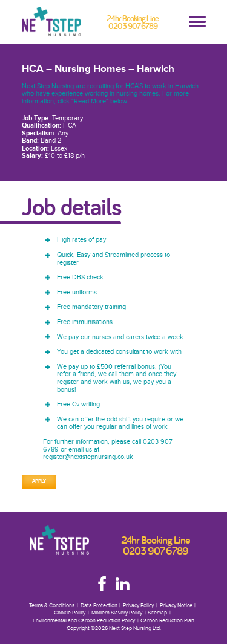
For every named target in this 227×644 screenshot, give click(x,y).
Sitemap (157, 613)
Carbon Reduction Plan (167, 621)
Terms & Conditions (52, 606)
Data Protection (99, 606)
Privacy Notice (176, 606)
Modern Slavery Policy (117, 613)
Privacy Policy (138, 606)
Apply (39, 481)
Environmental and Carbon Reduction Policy (84, 621)
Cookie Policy (70, 613)
